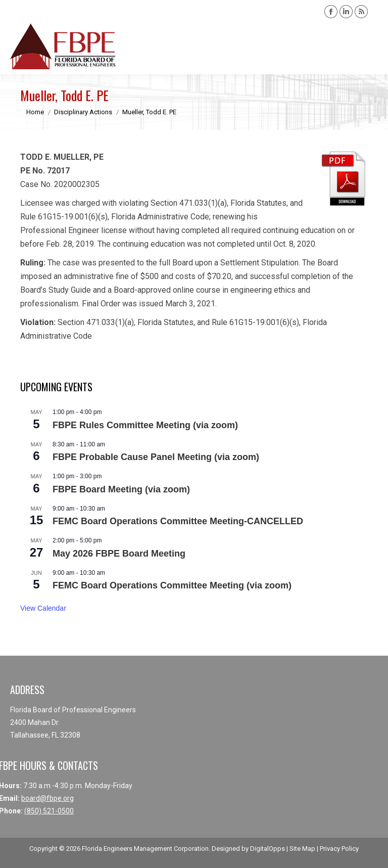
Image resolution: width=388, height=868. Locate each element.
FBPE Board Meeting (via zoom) (121, 489)
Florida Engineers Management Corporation (145, 849)
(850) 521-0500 (49, 811)
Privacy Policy (339, 849)
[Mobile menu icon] (372, 47)
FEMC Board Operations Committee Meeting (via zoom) (172, 585)
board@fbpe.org (47, 798)
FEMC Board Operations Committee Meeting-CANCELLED (178, 521)
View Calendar (43, 608)
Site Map (302, 849)
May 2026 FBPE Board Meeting (119, 554)
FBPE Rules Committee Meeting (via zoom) (145, 425)
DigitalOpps (268, 849)
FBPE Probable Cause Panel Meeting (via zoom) (156, 457)
